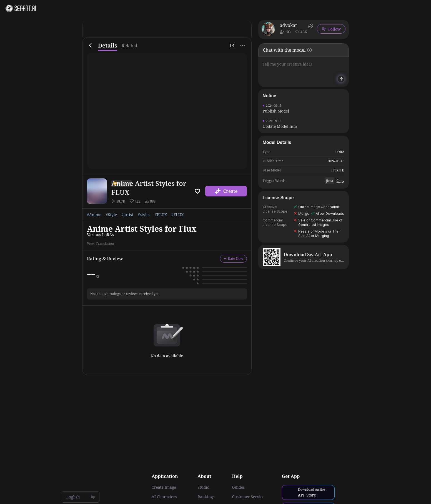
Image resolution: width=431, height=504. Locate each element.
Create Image (164, 487)
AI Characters (164, 497)
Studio (203, 487)
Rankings (206, 497)
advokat (288, 25)
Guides (239, 487)
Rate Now (233, 259)
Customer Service (248, 497)
